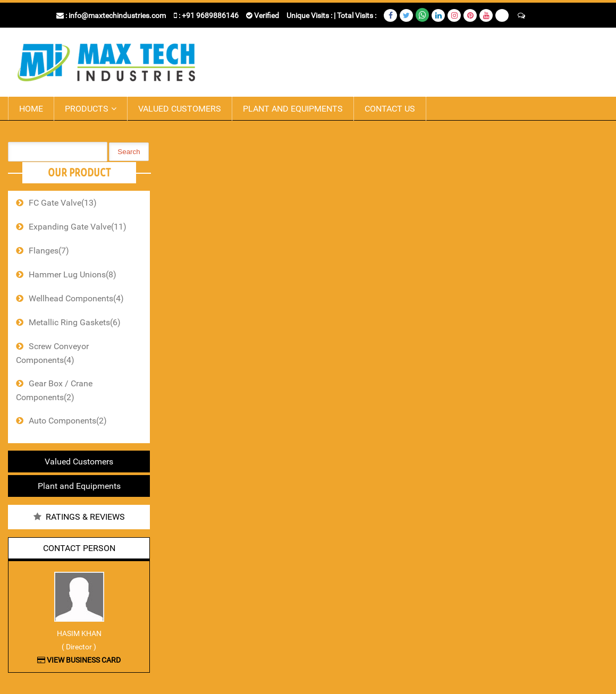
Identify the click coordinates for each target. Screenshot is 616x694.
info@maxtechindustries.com (117, 15)
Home (31, 109)
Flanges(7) (49, 251)
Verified (263, 15)
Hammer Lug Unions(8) (73, 274)
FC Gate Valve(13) (63, 203)
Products (87, 109)
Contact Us (390, 109)
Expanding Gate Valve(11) (78, 227)
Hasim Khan (79, 633)
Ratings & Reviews (85, 517)
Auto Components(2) (68, 421)
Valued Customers (180, 109)
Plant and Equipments (293, 109)
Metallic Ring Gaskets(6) (75, 322)
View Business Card (79, 660)
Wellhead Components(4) (76, 298)
